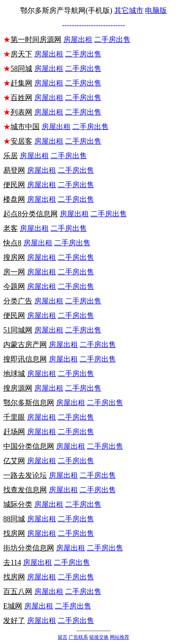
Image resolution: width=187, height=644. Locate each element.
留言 (63, 637)
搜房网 (14, 257)
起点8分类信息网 (30, 214)
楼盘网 (14, 199)
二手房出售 (112, 40)
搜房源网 (18, 388)
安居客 (21, 141)
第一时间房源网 (36, 40)
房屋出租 (78, 40)
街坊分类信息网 (29, 548)
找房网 (14, 533)
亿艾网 (14, 461)
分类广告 (18, 301)
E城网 (13, 606)
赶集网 (21, 83)
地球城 (14, 374)
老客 (11, 228)
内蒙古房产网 (25, 345)
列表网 (21, 112)
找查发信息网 (25, 490)
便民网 (14, 185)
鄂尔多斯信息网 (29, 403)
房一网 (14, 272)
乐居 (11, 156)
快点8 (12, 243)
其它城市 (129, 10)
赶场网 (14, 432)
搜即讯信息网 (25, 359)
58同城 (21, 69)
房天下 (21, 54)
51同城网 (18, 330)
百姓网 (21, 98)
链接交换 (99, 637)
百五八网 (18, 592)
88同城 (14, 519)
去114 (12, 562)
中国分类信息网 (29, 446)
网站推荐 (120, 637)
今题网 (14, 286)
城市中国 (25, 127)
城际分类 (18, 504)
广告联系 (78, 637)
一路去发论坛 (25, 475)
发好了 (14, 621)
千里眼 (14, 417)
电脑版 (156, 10)
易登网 (14, 170)
